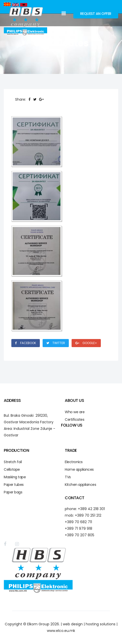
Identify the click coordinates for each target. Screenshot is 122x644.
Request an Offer (96, 14)
